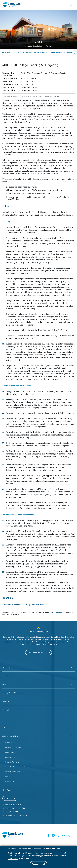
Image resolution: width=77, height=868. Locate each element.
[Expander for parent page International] (38, 676)
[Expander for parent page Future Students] (38, 667)
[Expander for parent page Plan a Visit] (38, 790)
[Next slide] (75, 53)
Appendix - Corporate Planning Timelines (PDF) (23, 605)
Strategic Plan (10, 752)
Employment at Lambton (13, 747)
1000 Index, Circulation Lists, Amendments (31, 53)
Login (10, 798)
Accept (38, 864)
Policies (49, 46)
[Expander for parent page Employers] (38, 701)
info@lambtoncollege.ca (13, 804)
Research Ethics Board (12, 772)
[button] (71, 5)
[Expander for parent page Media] (38, 727)
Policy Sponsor (59, 612)
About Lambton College (34, 46)
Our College (8, 743)
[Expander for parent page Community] (38, 710)
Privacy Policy (13, 858)
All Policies (6, 53)
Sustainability (9, 781)
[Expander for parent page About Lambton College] (38, 736)
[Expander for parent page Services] (38, 684)
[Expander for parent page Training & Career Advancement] (38, 693)
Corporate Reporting (12, 762)
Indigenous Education (38, 653)
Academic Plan (10, 757)
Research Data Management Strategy (17, 767)
